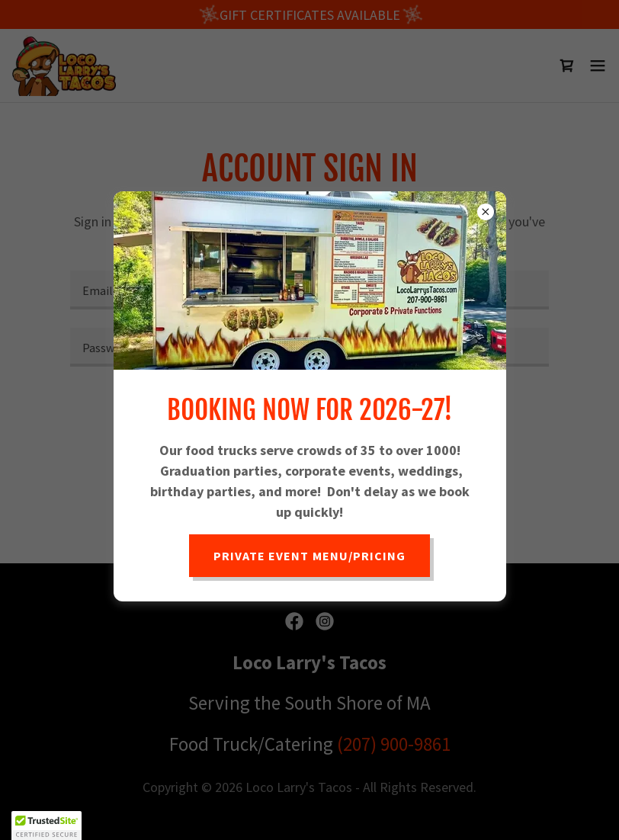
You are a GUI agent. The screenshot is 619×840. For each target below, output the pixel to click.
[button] (47, 826)
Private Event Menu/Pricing (309, 556)
